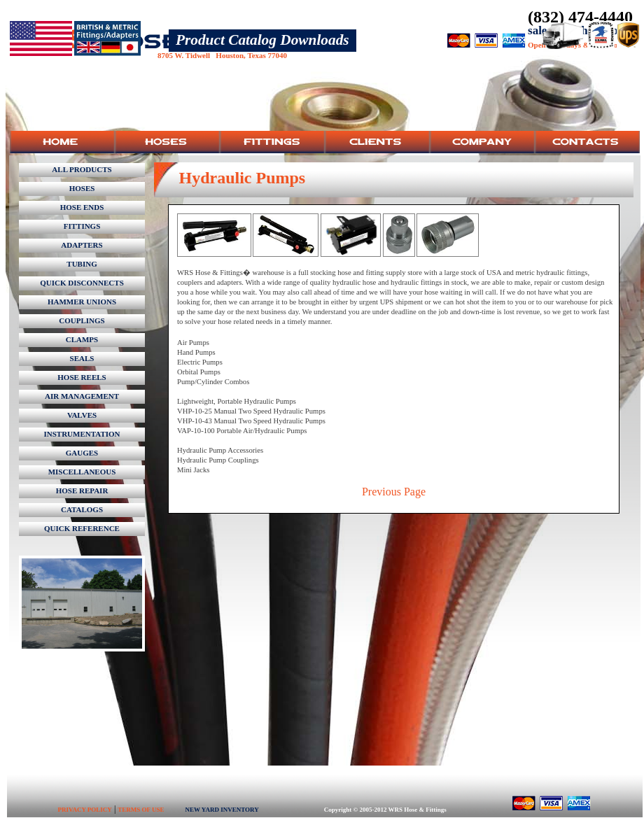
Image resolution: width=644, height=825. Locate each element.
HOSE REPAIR (82, 491)
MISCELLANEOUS (82, 472)
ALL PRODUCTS (82, 169)
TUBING (82, 264)
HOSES (82, 188)
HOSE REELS (82, 377)
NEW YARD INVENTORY (222, 810)
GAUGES (82, 453)
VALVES (82, 415)
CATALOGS (82, 509)
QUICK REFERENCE (82, 528)
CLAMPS (82, 339)
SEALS (82, 358)
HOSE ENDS (82, 207)
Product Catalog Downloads (262, 40)
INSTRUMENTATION (82, 434)
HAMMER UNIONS (82, 302)
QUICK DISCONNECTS (82, 283)
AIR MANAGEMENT (82, 396)
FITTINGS (82, 226)
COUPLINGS (82, 320)
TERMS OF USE (141, 810)
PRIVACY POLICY (85, 810)
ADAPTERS (82, 245)
